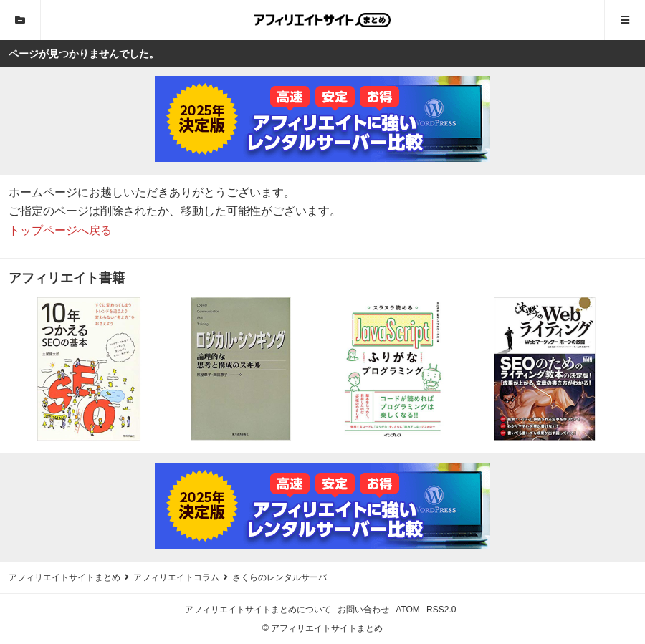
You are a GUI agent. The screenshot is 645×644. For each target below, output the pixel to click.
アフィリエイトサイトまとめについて (258, 610)
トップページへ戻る (60, 230)
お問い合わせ (363, 610)
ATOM (408, 610)
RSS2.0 (441, 610)
